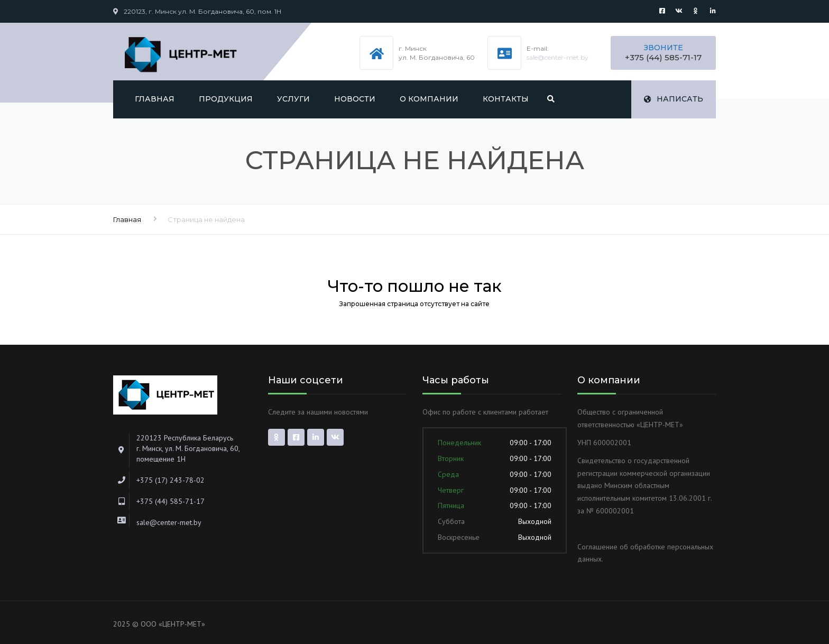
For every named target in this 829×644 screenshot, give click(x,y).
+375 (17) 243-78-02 (171, 480)
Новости (355, 99)
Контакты (506, 99)
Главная (155, 99)
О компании (429, 99)
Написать (674, 99)
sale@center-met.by (558, 57)
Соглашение (597, 547)
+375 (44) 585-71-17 (663, 57)
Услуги (293, 99)
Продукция (226, 99)
